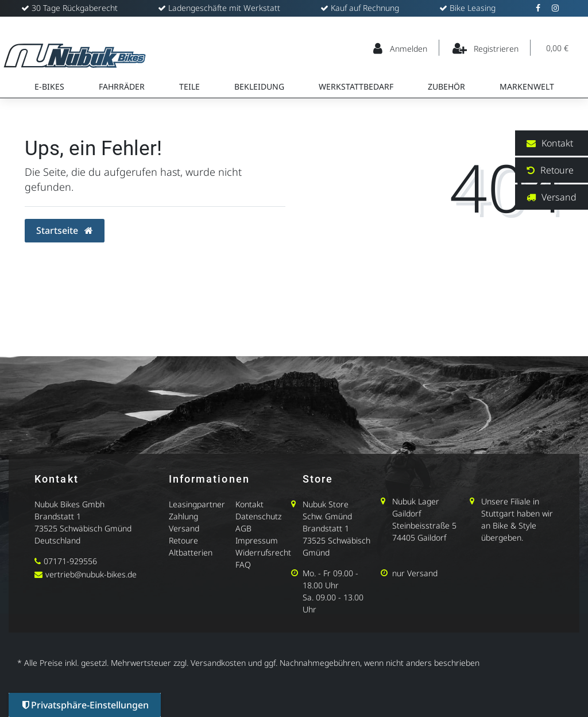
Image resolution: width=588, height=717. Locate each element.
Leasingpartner (197, 504)
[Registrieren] (486, 48)
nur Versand (415, 573)
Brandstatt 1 (58, 516)
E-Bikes (49, 86)
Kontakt (249, 504)
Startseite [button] (65, 230)
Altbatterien (191, 552)
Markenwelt (527, 86)
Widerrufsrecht (263, 552)
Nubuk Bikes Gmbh (69, 504)
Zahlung (183, 516)
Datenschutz (258, 516)
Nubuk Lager (416, 501)
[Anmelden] (401, 48)
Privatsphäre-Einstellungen (86, 705)
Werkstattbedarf (356, 86)
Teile (189, 86)
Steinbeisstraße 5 (424, 525)
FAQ (243, 564)
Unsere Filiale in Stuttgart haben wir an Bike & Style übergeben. (517, 519)
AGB (243, 528)
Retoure (183, 540)
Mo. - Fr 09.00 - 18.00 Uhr (330, 579)
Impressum (257, 540)
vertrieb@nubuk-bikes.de (91, 574)
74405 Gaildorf (419, 537)
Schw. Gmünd (327, 516)
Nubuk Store (326, 504)
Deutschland (57, 540)
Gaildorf (407, 513)
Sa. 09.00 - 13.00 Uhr (333, 603)
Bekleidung (259, 86)
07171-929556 (70, 561)
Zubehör (446, 86)
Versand (184, 528)
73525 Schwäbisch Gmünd (83, 528)
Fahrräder (122, 86)
